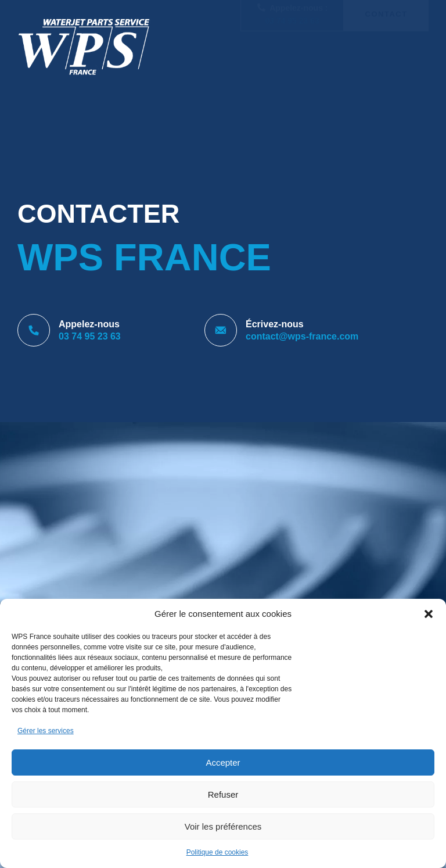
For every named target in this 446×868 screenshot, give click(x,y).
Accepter (223, 762)
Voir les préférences (223, 826)
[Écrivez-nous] (221, 330)
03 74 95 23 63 (292, 53)
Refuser (223, 794)
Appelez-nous (89, 324)
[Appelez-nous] (34, 330)
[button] (429, 614)
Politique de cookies (217, 852)
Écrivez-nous (275, 324)
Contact (386, 47)
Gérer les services (46, 731)
